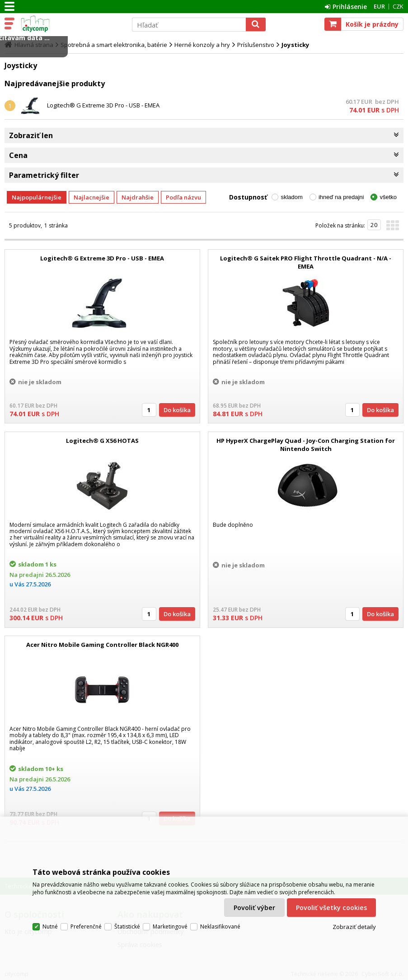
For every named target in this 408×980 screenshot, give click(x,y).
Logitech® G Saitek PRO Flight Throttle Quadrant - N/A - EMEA (306, 262)
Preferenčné (86, 927)
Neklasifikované (220, 927)
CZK (398, 6)
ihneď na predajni (341, 197)
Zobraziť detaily (354, 927)
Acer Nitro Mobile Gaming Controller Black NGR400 (102, 645)
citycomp (71, 24)
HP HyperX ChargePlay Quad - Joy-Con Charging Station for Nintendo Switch (306, 445)
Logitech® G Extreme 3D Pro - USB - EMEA (103, 105)
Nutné (50, 927)
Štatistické (127, 927)
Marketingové (170, 927)
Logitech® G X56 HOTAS (102, 441)
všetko (388, 197)
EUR (379, 6)
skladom (291, 197)
